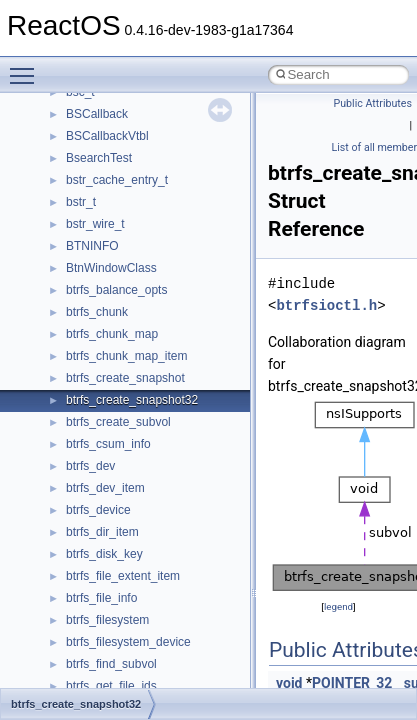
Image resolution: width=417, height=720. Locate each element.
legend (338, 606)
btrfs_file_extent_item (123, 576)
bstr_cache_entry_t (117, 180)
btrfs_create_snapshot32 (132, 400)
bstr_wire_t (95, 224)
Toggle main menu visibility (27, 67)
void (289, 683)
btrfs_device (98, 510)
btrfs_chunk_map (112, 334)
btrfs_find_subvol (111, 664)
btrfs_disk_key (104, 554)
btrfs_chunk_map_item (126, 356)
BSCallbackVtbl (107, 136)
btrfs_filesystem (107, 620)
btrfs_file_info (101, 598)
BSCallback (97, 114)
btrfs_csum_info (108, 444)
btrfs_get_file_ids (111, 686)
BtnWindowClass (111, 268)
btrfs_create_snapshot (125, 378)
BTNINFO (92, 246)
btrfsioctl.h (326, 305)
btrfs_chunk (97, 312)
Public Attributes (372, 103)
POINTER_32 (352, 683)
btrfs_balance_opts (116, 290)
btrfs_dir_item (102, 532)
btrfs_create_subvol (118, 422)
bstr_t (81, 202)
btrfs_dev (90, 466)
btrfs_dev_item (105, 488)
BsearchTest (99, 158)
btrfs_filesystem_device (128, 642)
